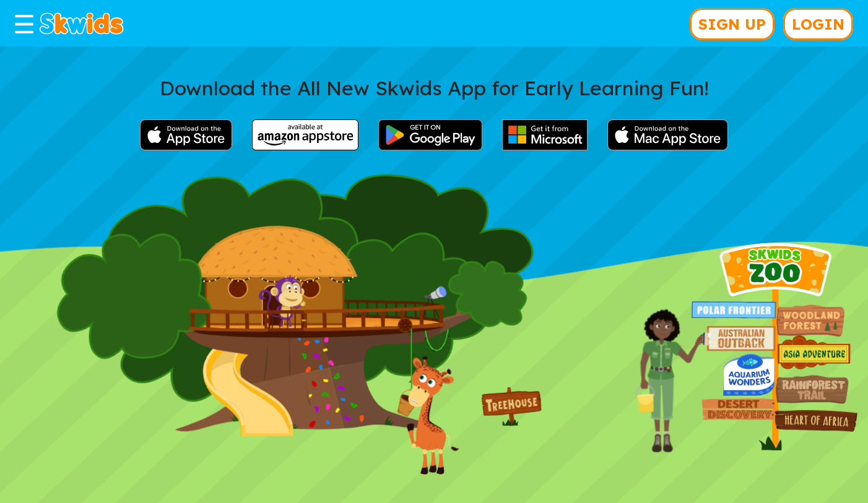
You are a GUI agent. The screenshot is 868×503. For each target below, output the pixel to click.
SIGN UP (732, 24)
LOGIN (818, 24)
